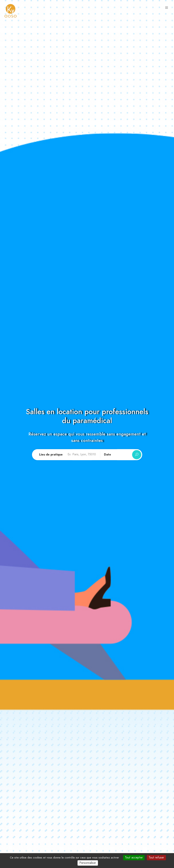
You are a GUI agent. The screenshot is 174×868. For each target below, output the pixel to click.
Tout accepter (134, 858)
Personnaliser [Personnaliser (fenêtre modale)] (88, 863)
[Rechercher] (137, 455)
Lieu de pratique (51, 455)
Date (107, 455)
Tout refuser (156, 858)
